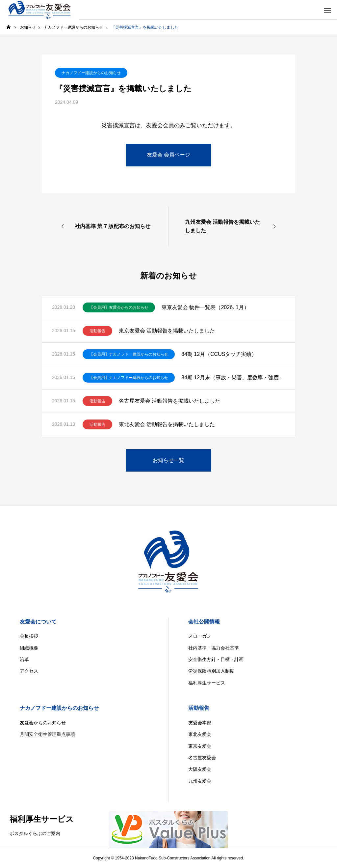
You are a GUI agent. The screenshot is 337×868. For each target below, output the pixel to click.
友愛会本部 (200, 723)
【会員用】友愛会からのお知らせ (119, 307)
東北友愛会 (200, 734)
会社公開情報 (204, 622)
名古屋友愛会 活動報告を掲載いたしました (169, 401)
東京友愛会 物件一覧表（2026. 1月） (205, 307)
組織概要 (29, 648)
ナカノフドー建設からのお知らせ (91, 73)
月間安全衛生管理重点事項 (47, 734)
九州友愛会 (200, 781)
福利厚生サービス (207, 683)
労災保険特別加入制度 (211, 671)
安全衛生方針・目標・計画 (216, 659)
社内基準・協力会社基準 (214, 648)
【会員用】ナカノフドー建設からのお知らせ (129, 354)
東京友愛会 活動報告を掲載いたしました (167, 331)
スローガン (200, 636)
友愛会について (38, 622)
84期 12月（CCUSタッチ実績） (219, 354)
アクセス (29, 671)
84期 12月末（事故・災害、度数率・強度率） (233, 377)
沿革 (24, 659)
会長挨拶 (29, 636)
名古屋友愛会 (202, 758)
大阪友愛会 (200, 769)
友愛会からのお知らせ (43, 723)
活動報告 (97, 331)
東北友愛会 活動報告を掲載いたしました (167, 424)
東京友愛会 (200, 746)
